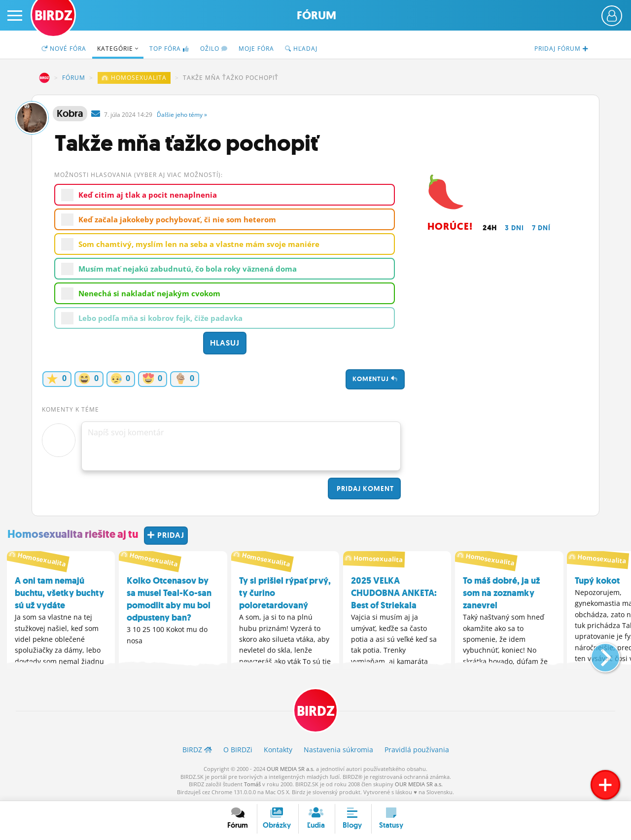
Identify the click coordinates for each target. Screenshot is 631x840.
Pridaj (364, 489)
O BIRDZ (238, 750)
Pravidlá (417, 750)
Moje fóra (256, 49)
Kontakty (278, 750)
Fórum (316, 16)
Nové (64, 49)
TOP (169, 49)
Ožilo (214, 49)
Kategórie (118, 49)
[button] (597, 654)
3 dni (514, 228)
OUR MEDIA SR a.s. (291, 769)
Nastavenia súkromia (338, 750)
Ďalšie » (182, 115)
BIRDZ (44, 78)
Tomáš (252, 784)
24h (490, 228)
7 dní (541, 228)
